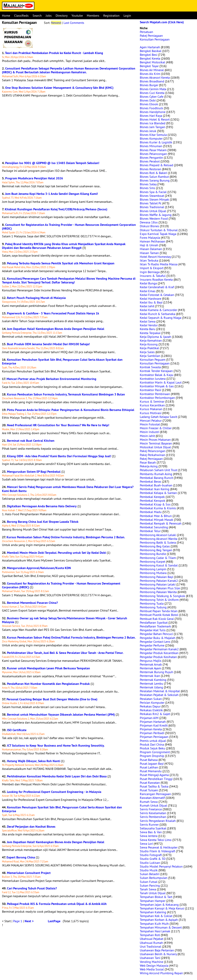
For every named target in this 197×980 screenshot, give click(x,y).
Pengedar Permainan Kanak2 (159, 649)
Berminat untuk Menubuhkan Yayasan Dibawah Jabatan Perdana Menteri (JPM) (61, 715)
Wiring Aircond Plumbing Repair (161, 973)
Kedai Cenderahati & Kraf (157, 287)
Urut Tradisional (151, 946)
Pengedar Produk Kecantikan (159, 653)
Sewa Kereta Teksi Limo (156, 840)
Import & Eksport (152, 268)
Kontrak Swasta (150, 367)
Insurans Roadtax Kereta (156, 279)
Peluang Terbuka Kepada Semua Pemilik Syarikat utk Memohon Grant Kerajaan (61, 263)
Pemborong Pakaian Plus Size (160, 588)
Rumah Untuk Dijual (154, 805)
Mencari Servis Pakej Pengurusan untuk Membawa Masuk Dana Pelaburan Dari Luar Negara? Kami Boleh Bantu (68, 489)
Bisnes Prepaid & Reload (156, 165)
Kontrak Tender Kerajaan (156, 371)
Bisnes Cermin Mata (153, 89)
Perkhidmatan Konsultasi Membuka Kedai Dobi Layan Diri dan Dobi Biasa (57, 776)
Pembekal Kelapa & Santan (158, 493)
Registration (111, 15)
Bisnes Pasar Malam (153, 150)
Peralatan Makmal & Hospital (160, 691)
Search (37, 15)
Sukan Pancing (150, 885)
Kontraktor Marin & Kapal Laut (161, 382)
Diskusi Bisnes (149, 226)
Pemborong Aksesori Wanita (159, 539)
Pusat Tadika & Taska (154, 786)
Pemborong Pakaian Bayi (156, 577)
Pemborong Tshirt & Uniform (159, 600)
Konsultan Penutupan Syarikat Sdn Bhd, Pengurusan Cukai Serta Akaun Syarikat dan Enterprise (62, 809)
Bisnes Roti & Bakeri (154, 173)
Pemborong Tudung (153, 607)
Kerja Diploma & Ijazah (155, 337)
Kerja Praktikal (149, 348)
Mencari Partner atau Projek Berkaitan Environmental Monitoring (51, 379)
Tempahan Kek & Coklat (156, 916)
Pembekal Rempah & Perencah (161, 523)
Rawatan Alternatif (152, 798)
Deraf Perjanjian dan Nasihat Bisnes (31, 827)
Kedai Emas (148, 291)
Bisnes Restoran (151, 169)
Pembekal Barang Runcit (156, 478)
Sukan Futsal (149, 882)
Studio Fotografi (151, 855)
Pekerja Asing (149, 466)
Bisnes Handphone (153, 112)
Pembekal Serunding (154, 527)
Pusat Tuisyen (149, 790)
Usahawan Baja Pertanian (157, 950)
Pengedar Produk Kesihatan (158, 657)
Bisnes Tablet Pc (151, 203)
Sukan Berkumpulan (154, 878)
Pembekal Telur (150, 531)
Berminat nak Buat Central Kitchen (31, 441)
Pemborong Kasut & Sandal (159, 565)
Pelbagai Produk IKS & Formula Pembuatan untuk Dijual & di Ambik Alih (57, 904)
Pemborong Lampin (153, 569)
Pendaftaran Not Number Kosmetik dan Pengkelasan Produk (48, 684)
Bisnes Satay (148, 184)
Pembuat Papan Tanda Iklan (159, 611)
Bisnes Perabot (150, 161)
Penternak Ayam (150, 668)
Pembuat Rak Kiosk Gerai (157, 619)
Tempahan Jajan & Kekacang (159, 905)
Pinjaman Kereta (151, 729)
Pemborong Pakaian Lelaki (158, 584)
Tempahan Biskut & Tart (156, 897)
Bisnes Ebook (149, 104)
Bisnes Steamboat (152, 196)
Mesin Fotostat (150, 424)
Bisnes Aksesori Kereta (155, 77)
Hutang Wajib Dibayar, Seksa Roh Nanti (34, 761)
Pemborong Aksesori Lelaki (158, 535)
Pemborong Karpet (153, 562)
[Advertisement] (69, 129)
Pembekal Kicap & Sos (155, 504)
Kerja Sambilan (150, 356)
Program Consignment (155, 752)
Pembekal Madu (151, 512)
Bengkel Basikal (151, 51)
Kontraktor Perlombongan (157, 398)
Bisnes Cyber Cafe (152, 97)
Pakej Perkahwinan (153, 455)
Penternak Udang (151, 687)
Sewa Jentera (149, 836)
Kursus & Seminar (152, 401)
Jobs (49, 15)
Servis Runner (149, 824)
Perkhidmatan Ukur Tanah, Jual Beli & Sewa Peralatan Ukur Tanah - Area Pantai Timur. (65, 653)
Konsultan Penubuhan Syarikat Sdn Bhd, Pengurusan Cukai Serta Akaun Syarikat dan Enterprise (62, 361)
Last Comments (74, 23)
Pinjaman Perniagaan (154, 737)
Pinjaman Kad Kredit (154, 725)
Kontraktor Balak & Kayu (157, 375)
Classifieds (21, 15)
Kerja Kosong (149, 344)
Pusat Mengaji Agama (154, 775)
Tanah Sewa (148, 889)
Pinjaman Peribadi (152, 733)
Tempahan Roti (150, 935)
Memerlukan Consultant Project (29, 873)
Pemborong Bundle (153, 554)
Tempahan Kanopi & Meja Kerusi (162, 908)
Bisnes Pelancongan (153, 154)
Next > (29, 921)
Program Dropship (152, 756)
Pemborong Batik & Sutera (158, 542)
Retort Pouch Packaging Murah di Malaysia (36, 298)
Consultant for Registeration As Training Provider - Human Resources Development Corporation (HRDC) (69, 227)
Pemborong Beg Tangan (156, 550)
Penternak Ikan (150, 676)
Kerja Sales (147, 352)
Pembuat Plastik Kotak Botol (159, 615)
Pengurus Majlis (151, 661)
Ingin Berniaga (150, 272)
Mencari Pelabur (151, 420)
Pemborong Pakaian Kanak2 (159, 581)
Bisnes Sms (147, 188)
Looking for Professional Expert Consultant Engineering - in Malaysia (54, 792)
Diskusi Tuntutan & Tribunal (159, 230)
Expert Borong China (21, 857)
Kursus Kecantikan (152, 405)
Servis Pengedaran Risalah (158, 821)
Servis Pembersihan (153, 817)
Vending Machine (152, 962)
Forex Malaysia (150, 238)
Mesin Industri (150, 432)
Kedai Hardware (151, 299)
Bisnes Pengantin (151, 158)
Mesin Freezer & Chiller (156, 428)
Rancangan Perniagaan (155, 794)
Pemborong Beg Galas (155, 546)
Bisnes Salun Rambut (154, 177)
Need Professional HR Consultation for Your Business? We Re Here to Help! (58, 425)
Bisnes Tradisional (152, 207)
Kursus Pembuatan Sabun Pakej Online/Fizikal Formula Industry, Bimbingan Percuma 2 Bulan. (71, 637)
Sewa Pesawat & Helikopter (159, 847)
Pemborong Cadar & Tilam (158, 558)
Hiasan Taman (149, 253)
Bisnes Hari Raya (151, 116)
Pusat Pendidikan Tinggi (156, 779)
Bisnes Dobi (148, 100)
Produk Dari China (152, 744)
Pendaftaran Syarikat (154, 622)
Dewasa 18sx (149, 222)
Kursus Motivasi (151, 413)
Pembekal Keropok (153, 501)
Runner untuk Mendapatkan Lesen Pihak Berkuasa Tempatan (48, 668)
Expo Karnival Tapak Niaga (158, 234)
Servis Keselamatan (153, 813)
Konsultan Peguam (153, 360)
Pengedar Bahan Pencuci (156, 634)
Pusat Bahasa (149, 760)
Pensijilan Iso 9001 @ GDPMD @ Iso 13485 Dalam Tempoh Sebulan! (52, 163)
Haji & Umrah (149, 245)
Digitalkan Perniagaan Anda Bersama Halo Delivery (42, 506)
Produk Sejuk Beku (153, 748)
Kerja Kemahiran (151, 340)
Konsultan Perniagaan (155, 39)
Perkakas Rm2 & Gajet (155, 714)
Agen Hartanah (150, 47)
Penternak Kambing (153, 680)
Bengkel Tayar (149, 66)
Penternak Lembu (152, 683)
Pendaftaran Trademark (155, 626)
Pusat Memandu (151, 771)
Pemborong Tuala (152, 603)
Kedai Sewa (148, 321)
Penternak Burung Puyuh (156, 672)
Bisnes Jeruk (148, 131)
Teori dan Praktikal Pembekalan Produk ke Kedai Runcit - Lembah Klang (54, 53)
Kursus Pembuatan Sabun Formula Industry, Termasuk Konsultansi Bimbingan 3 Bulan (66, 394)
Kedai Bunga (148, 283)
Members (93, 15)
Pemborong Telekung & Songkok (162, 596)
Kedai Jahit (147, 306)
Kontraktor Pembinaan (155, 394)
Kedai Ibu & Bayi (151, 302)
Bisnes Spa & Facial (153, 192)
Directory (62, 15)
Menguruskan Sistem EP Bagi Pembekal (34, 472)
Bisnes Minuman (151, 146)
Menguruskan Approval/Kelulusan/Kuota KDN (39, 568)
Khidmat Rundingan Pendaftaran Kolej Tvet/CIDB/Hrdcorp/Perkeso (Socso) (56, 209)
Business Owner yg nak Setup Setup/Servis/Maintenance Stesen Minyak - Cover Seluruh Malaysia (65, 620)
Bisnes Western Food (154, 218)
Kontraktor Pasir (151, 390)
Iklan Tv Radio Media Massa (159, 264)
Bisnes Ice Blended (153, 123)
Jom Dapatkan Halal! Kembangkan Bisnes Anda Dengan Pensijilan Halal (56, 329)
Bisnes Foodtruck (151, 108)
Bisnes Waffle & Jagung (156, 215)
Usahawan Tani (150, 958)
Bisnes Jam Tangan (153, 127)
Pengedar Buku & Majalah (158, 638)
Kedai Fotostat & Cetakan (157, 295)
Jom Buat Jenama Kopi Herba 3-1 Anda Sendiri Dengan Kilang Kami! (52, 194)
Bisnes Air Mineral (152, 70)
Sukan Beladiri (150, 874)
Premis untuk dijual (153, 741)
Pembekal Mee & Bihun (156, 516)
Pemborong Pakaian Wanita (158, 592)
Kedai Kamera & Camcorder (158, 310)
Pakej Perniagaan (151, 36)
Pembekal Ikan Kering (155, 489)
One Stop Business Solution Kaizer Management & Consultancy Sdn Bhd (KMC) (59, 88)
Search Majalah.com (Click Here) (162, 22)
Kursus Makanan (151, 409)
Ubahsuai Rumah (151, 943)
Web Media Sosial (152, 969)
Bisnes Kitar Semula (153, 135)
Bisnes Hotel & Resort (155, 119)
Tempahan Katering (153, 912)
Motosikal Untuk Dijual (155, 447)
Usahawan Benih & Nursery (158, 954)
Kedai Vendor (149, 325)
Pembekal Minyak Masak (156, 520)
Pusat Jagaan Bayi (152, 764)
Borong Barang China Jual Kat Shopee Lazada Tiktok (43, 522)
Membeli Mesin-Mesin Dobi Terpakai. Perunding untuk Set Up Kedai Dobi (56, 553)
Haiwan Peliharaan (153, 241)
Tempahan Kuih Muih (154, 924)
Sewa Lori (146, 844)
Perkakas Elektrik (151, 710)
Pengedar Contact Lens (155, 642)
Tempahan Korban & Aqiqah (159, 920)
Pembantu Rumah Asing (156, 474)
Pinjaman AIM (149, 718)
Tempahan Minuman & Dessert (161, 927)
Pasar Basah (148, 462)
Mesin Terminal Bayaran (156, 443)
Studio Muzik (149, 870)
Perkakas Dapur (150, 706)
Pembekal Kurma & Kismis (158, 508)
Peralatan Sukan (151, 699)
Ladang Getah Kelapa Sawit (158, 417)
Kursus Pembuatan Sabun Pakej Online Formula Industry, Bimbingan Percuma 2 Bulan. (66, 537)
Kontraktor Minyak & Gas (157, 386)
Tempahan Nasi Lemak (155, 931)
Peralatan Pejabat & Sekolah (159, 695)
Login (127, 15)
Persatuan (146, 32)
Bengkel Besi (149, 55)
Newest (56, 23)
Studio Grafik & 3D (153, 859)
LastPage (54, 921)
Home (6, 15)
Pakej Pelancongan (153, 451)
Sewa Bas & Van (151, 832)
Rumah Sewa (149, 802)
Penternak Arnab (151, 664)
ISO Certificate (17, 730)
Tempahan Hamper (153, 901)
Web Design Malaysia (154, 966)
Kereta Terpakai (150, 333)
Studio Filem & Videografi (157, 851)
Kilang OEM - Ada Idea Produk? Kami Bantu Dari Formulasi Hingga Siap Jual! (59, 456)
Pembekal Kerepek (152, 497)
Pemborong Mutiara (153, 573)
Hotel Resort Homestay (155, 257)
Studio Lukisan (150, 863)
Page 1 (18, 921)
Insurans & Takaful (153, 276)
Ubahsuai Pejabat (152, 939)
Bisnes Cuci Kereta (152, 93)
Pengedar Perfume (152, 645)
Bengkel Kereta (150, 58)
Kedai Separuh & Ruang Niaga (161, 318)
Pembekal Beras (151, 481)
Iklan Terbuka (149, 260)
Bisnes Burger (149, 85)
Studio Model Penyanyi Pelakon (161, 866)
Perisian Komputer (152, 703)
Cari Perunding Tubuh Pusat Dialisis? (32, 888)
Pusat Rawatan (150, 783)
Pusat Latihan (149, 767)
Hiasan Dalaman (151, 249)
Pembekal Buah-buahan (156, 485)
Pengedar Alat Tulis (153, 630)
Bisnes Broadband (152, 81)
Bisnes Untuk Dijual (153, 211)
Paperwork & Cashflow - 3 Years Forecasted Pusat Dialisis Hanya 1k (53, 313)
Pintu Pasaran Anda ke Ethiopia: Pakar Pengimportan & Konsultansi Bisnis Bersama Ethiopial (71, 410)
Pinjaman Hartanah (153, 722)
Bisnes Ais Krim (150, 74)
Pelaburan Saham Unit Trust (159, 470)
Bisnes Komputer (151, 138)
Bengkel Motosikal (153, 62)
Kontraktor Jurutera (153, 379)
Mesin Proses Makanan (155, 440)
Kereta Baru (148, 329)
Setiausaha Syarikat (153, 828)
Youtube (77, 15)
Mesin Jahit (147, 436)
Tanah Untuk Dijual (153, 893)
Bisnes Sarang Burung (155, 180)
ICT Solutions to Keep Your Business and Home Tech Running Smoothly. (56, 746)
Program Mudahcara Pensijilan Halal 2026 (34, 178)
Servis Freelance (151, 809)
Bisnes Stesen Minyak (154, 199)
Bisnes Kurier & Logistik (156, 142)
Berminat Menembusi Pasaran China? (32, 603)
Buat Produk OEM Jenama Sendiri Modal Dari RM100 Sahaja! (48, 344)
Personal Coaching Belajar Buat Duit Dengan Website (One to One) (52, 699)
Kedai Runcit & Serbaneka (158, 314)
